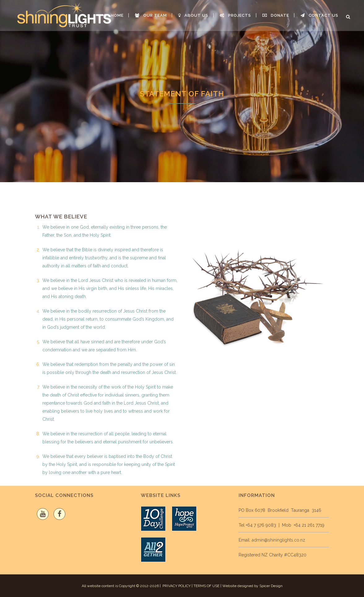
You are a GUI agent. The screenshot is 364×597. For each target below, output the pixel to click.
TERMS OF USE (206, 586)
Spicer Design (271, 586)
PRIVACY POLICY (177, 586)
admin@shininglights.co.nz (278, 540)
